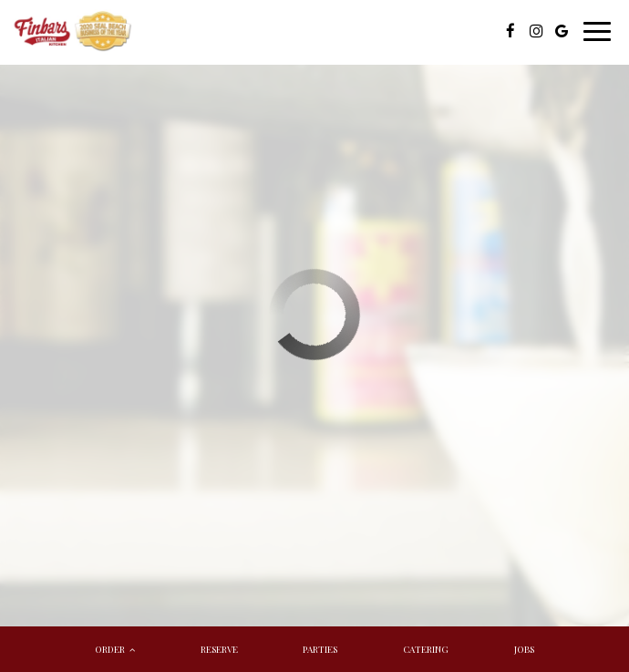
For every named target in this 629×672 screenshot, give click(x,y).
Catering (426, 649)
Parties (320, 649)
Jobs (524, 649)
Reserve (219, 649)
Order (115, 649)
